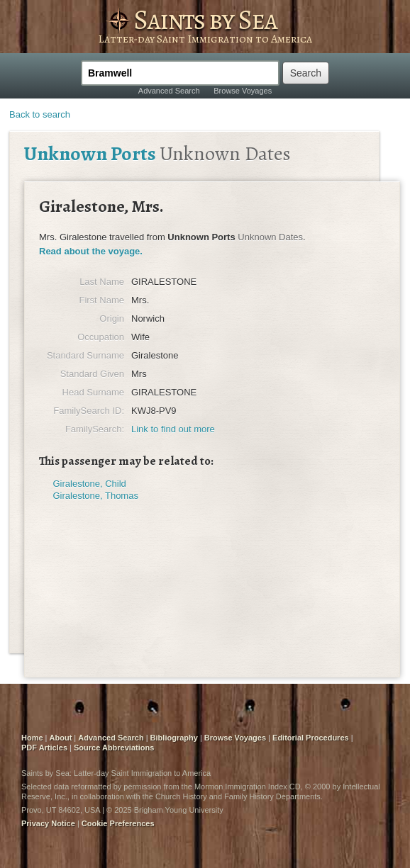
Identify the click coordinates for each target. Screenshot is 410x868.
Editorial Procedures (311, 738)
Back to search (40, 114)
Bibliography (174, 738)
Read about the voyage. (91, 251)
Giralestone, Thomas (96, 496)
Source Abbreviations (114, 748)
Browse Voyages (243, 91)
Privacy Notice (48, 823)
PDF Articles (44, 748)
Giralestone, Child (90, 484)
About (61, 738)
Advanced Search (169, 91)
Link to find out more (173, 429)
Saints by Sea (205, 19)
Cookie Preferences (118, 823)
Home (32, 738)
